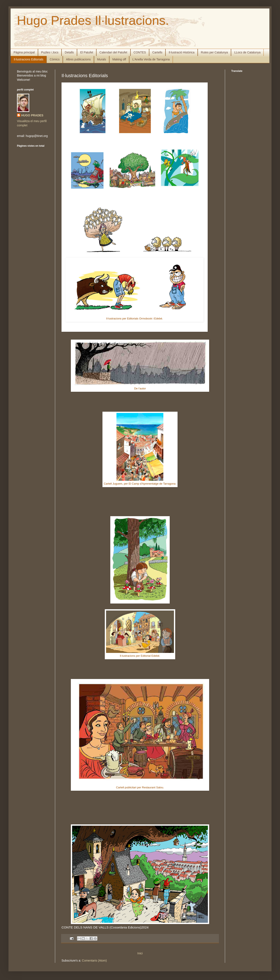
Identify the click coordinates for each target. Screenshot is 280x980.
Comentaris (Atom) (94, 960)
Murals (102, 59)
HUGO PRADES (32, 115)
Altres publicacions (78, 59)
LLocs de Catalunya (247, 52)
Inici (140, 953)
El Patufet (87, 52)
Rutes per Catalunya (214, 52)
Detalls (69, 52)
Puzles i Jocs (50, 52)
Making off (119, 59)
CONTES (140, 52)
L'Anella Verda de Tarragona (151, 59)
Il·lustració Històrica (181, 52)
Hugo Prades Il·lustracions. (93, 20)
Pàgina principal (24, 52)
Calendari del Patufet (113, 52)
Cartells (157, 52)
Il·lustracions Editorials (29, 59)
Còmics (55, 59)
